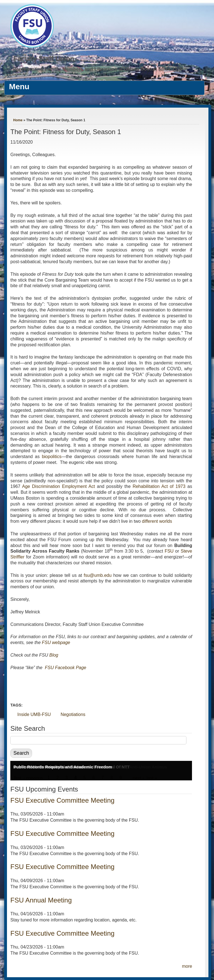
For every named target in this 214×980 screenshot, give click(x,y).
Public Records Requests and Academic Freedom (63, 767)
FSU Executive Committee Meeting (62, 800)
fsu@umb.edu (98, 575)
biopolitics (52, 457)
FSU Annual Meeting (41, 900)
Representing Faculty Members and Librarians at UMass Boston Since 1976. (98, 69)
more (187, 966)
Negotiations (73, 714)
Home (18, 120)
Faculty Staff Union (44, 58)
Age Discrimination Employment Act (58, 486)
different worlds (157, 521)
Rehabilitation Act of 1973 (159, 486)
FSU (170, 551)
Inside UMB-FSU (34, 714)
